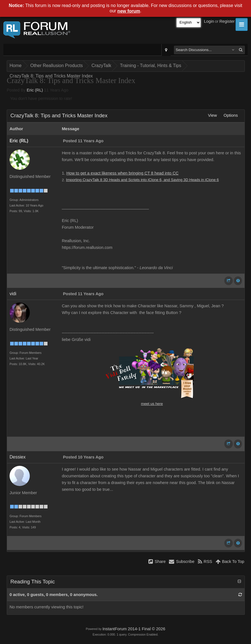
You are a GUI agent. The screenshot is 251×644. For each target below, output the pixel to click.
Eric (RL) (35, 90)
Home (16, 66)
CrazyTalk (101, 66)
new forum (129, 11)
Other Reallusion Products (57, 66)
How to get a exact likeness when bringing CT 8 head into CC (122, 173)
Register (227, 21)
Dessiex (18, 457)
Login (209, 21)
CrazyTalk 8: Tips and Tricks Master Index (51, 76)
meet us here (152, 404)
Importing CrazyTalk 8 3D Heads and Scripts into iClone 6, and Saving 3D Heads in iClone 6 (143, 180)
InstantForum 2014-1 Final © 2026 (134, 629)
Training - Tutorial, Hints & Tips (151, 66)
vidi (13, 294)
